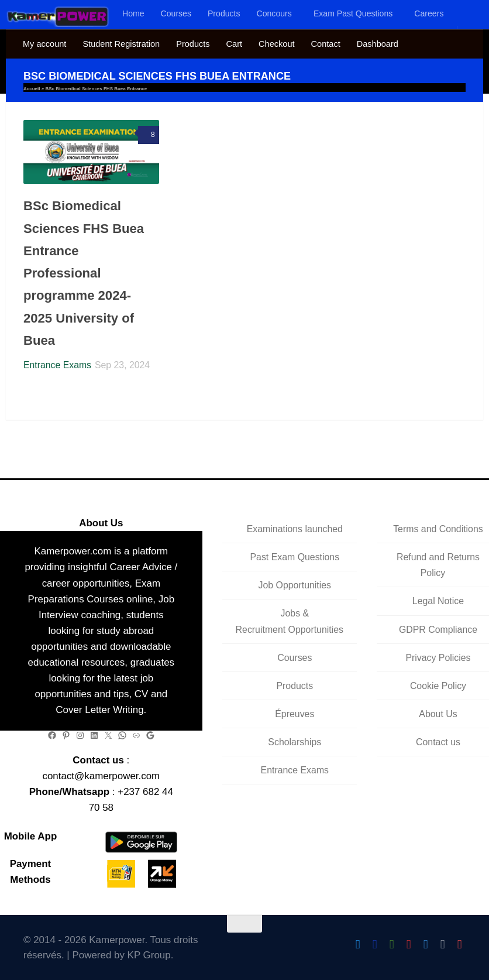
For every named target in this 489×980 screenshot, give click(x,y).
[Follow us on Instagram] (409, 945)
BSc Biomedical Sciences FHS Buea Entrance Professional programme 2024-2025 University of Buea (84, 273)
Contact (326, 44)
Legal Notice (438, 601)
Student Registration (121, 44)
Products (224, 13)
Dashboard (378, 44)
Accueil (32, 89)
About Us (438, 714)
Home (133, 13)
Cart (234, 44)
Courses (176, 13)
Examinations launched (295, 529)
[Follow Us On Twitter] (358, 945)
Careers (429, 13)
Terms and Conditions (438, 529)
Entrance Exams (57, 365)
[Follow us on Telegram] (426, 945)
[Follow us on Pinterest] (459, 945)
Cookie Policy (438, 686)
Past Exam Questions (295, 557)
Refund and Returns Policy (438, 565)
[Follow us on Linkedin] (442, 945)
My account (44, 44)
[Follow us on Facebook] (375, 945)
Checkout (276, 44)
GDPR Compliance (438, 630)
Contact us (438, 742)
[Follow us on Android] (392, 945)
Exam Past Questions (353, 13)
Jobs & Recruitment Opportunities (290, 621)
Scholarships (295, 742)
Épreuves (295, 714)
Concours (274, 13)
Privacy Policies (438, 658)
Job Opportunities (295, 585)
